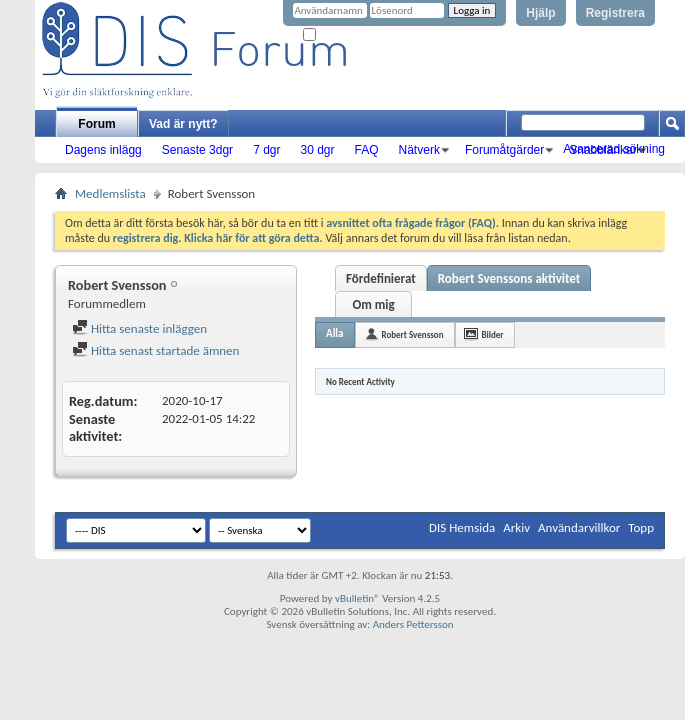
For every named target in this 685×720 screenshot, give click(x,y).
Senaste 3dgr (197, 150)
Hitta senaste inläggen (139, 328)
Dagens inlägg (103, 150)
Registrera (615, 13)
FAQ (367, 150)
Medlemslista (110, 193)
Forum (96, 124)
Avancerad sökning (614, 149)
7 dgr (266, 150)
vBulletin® (357, 598)
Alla (335, 333)
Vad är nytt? (183, 124)
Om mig (373, 304)
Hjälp (540, 13)
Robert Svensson (413, 334)
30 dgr (317, 150)
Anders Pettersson (413, 624)
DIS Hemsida (462, 527)
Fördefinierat (381, 278)
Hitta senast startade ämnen (155, 350)
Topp (641, 527)
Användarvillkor (579, 527)
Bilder (493, 334)
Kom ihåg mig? (344, 35)
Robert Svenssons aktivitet (509, 278)
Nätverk (419, 150)
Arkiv (516, 527)
